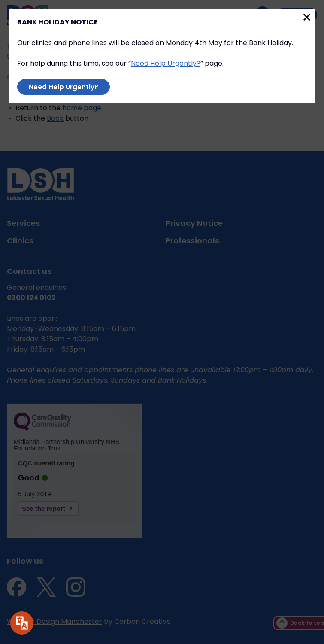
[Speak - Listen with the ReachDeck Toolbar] (22, 623)
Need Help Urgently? (166, 63)
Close (307, 17)
